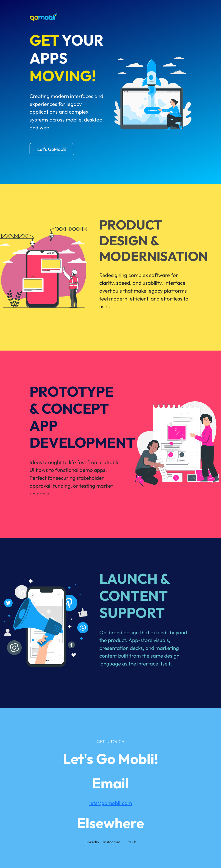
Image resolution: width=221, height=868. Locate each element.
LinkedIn (92, 842)
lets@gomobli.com (111, 803)
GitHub (131, 842)
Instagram (112, 842)
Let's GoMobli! (52, 149)
